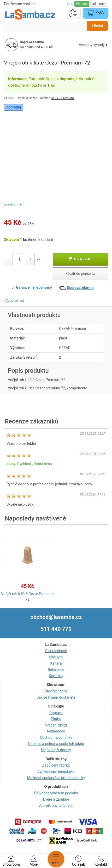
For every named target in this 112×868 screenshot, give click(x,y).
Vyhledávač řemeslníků (56, 771)
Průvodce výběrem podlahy (56, 793)
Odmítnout (99, 4)
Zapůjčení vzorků (56, 765)
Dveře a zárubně (56, 799)
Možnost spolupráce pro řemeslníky (56, 778)
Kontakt (101, 861)
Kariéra (56, 663)
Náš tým (56, 657)
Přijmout (82, 4)
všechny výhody (94, 45)
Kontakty (56, 676)
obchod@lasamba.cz (56, 617)
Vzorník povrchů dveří (56, 806)
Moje (34, 861)
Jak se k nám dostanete (56, 697)
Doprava (56, 713)
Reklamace (56, 731)
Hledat (98, 26)
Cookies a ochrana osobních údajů (56, 744)
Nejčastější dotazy (56, 750)
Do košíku (80, 259)
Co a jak (78, 861)
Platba (56, 719)
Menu (56, 859)
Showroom (11, 861)
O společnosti (56, 651)
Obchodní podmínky (56, 737)
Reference (56, 670)
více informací (14, 204)
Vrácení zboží (56, 725)
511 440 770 (56, 629)
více (70, 4)
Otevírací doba (56, 691)
